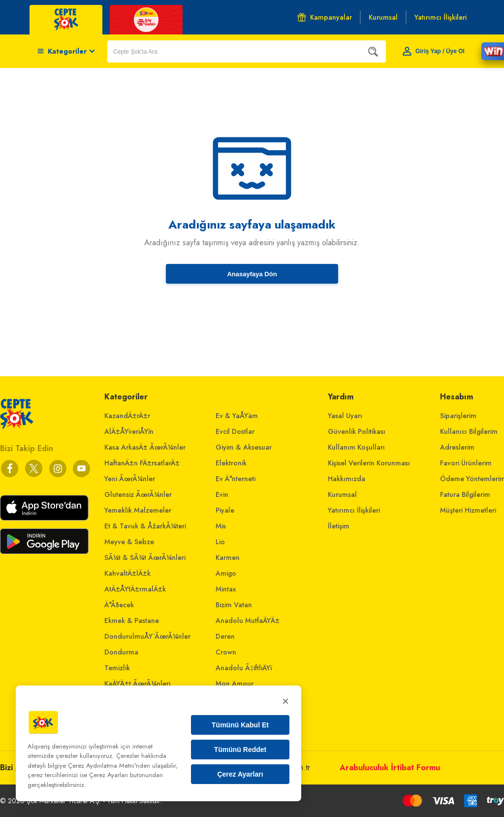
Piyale (225, 510)
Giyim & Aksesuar (244, 447)
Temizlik (117, 668)
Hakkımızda (346, 479)
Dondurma (121, 652)
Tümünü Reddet (240, 750)
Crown (226, 652)
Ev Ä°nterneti (236, 479)
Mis (221, 526)
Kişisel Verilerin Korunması (369, 463)
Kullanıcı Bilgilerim (469, 431)
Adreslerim (457, 447)
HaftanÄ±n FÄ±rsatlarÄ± (142, 463)
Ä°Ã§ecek (119, 605)
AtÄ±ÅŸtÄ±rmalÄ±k (135, 589)
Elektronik (231, 463)
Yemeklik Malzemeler (138, 510)
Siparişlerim (458, 416)
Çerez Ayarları (240, 774)
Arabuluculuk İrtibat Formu (390, 768)
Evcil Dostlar (235, 431)
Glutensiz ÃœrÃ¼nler (138, 494)
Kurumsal (342, 494)
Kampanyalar (325, 17)
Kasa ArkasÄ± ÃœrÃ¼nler (145, 447)
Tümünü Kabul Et (240, 725)
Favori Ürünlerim (466, 463)
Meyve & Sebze (129, 542)
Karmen (228, 557)
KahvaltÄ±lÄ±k (127, 573)
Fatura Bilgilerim (465, 494)
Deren (225, 636)
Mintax (226, 589)
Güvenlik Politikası (357, 431)
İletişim (339, 526)
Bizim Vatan (234, 605)
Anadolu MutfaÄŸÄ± (248, 621)
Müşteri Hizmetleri (468, 510)
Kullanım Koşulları (356, 447)
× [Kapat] (285, 701)
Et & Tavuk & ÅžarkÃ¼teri (145, 526)
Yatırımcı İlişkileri (354, 510)
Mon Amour (235, 684)
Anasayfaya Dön (252, 274)
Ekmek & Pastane (132, 621)
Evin (222, 494)
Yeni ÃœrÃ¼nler (130, 479)
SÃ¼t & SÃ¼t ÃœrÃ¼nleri (145, 557)
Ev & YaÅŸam (237, 416)
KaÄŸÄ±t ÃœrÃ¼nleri (137, 684)
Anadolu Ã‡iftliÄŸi (244, 668)
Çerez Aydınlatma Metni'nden (109, 766)
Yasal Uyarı (345, 416)
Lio (220, 542)
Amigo (226, 573)
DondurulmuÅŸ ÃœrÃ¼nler (147, 636)
